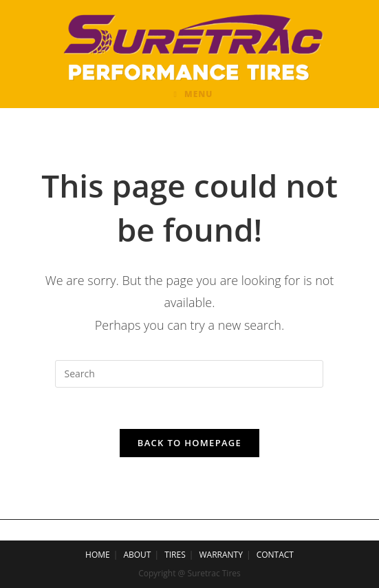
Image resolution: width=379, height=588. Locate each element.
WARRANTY (221, 555)
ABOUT (137, 555)
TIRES (175, 555)
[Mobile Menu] (194, 94)
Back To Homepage (189, 443)
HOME (98, 555)
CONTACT (275, 555)
